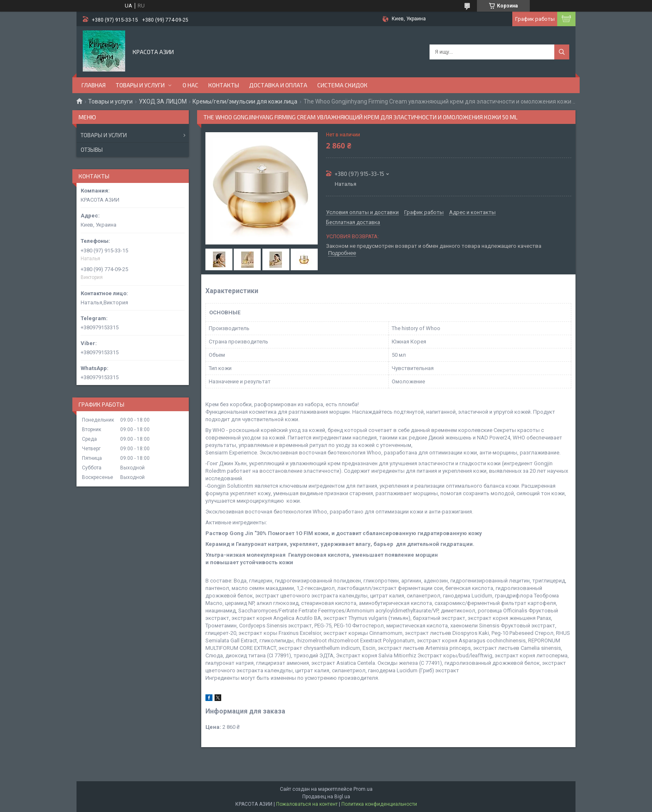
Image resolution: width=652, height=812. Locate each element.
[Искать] (562, 52)
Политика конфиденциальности (379, 804)
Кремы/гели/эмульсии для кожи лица (245, 101)
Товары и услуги (110, 101)
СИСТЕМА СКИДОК (342, 85)
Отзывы (92, 150)
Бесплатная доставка (353, 222)
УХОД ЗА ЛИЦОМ (163, 101)
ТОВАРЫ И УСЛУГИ (140, 85)
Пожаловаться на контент (307, 804)
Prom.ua (363, 789)
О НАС (190, 85)
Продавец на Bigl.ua (326, 797)
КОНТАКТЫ (224, 85)
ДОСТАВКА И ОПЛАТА (278, 85)
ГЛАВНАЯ (94, 85)
